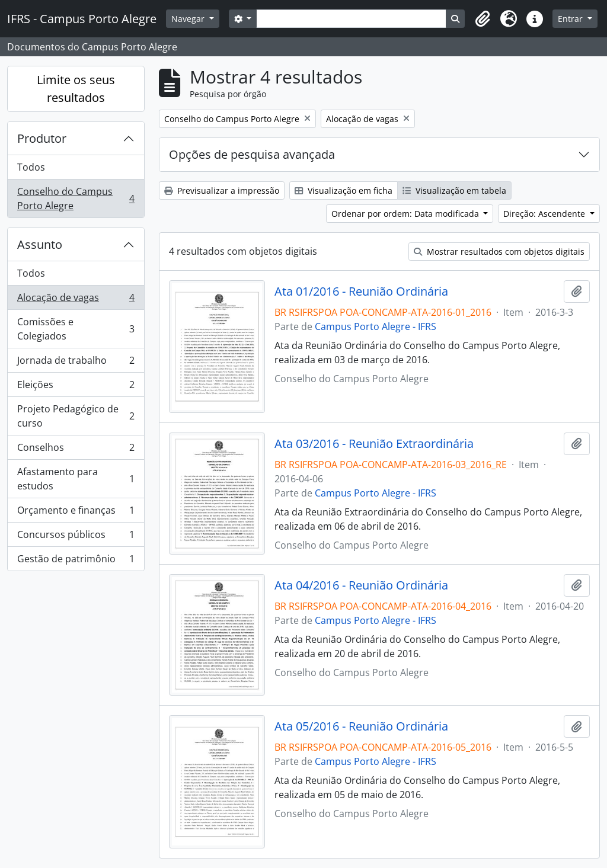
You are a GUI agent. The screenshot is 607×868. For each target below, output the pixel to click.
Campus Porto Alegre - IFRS (376, 326)
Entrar (571, 19)
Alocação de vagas (76, 300)
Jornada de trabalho (76, 363)
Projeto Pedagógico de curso (76, 416)
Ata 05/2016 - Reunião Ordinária (361, 726)
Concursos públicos (76, 537)
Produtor (42, 138)
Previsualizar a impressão (222, 190)
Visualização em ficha (344, 190)
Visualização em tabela (454, 190)
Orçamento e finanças (76, 513)
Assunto (40, 244)
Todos (31, 167)
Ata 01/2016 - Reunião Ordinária (361, 292)
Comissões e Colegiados (76, 329)
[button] (483, 19)
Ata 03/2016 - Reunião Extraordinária (374, 444)
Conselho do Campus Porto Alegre (76, 198)
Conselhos (76, 450)
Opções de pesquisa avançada (252, 154)
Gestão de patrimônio (76, 561)
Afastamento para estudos (76, 479)
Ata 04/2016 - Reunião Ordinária (361, 585)
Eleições (76, 387)
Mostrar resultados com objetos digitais (499, 252)
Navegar (189, 19)
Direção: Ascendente (545, 214)
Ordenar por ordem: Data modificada (406, 214)
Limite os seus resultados (76, 89)
